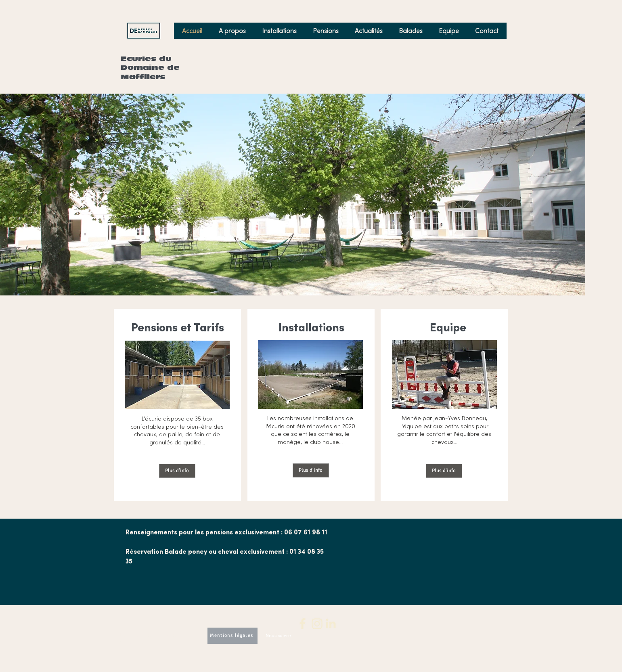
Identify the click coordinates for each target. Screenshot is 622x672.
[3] (317, 624)
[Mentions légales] (232, 636)
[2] (303, 624)
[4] (331, 624)
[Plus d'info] (177, 471)
